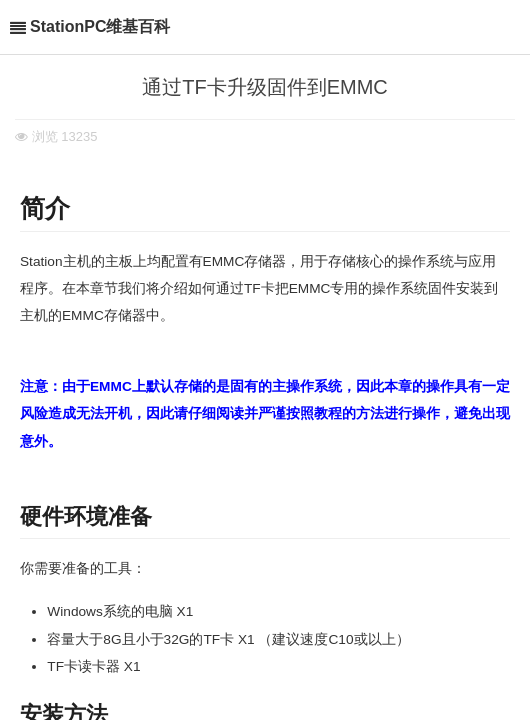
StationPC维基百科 (100, 26)
